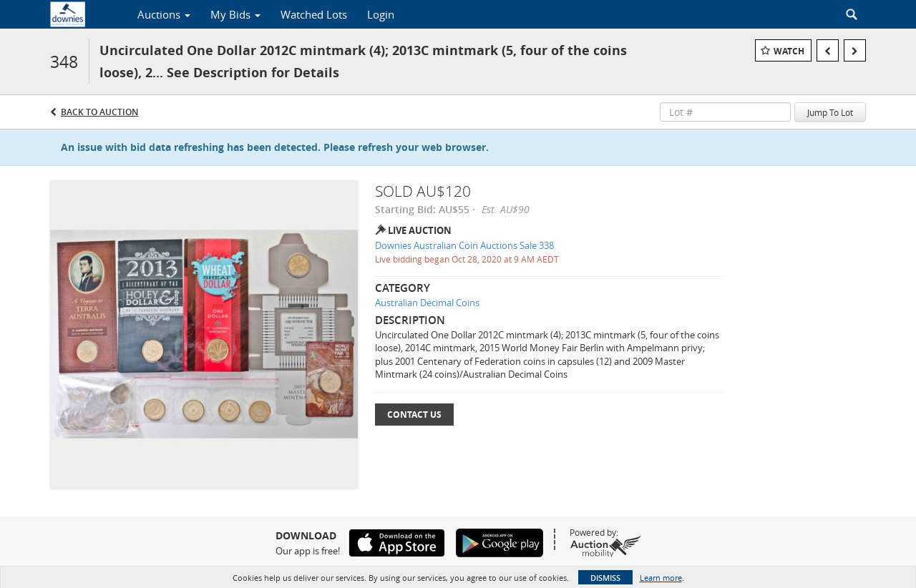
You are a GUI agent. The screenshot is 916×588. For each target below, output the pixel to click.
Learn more (661, 578)
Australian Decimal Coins (427, 303)
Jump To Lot (830, 112)
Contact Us (414, 415)
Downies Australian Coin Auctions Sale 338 (464, 245)
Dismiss (605, 578)
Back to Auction (99, 112)
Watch (789, 51)
